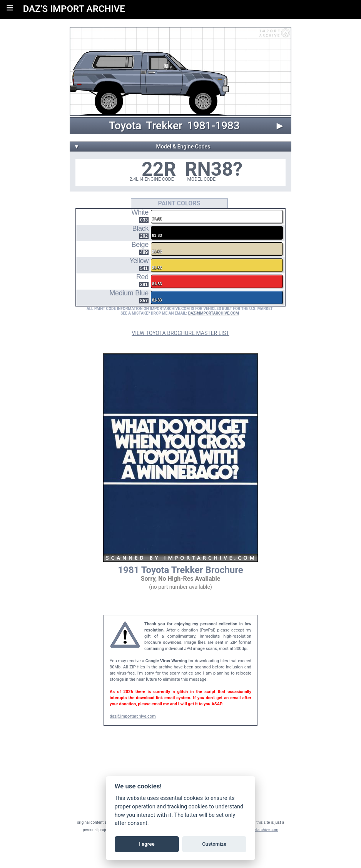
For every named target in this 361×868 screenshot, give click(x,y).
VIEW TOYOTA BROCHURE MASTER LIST (180, 333)
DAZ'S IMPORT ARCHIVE (74, 9)
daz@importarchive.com (133, 716)
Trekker (164, 126)
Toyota (125, 126)
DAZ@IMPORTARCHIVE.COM (214, 313)
